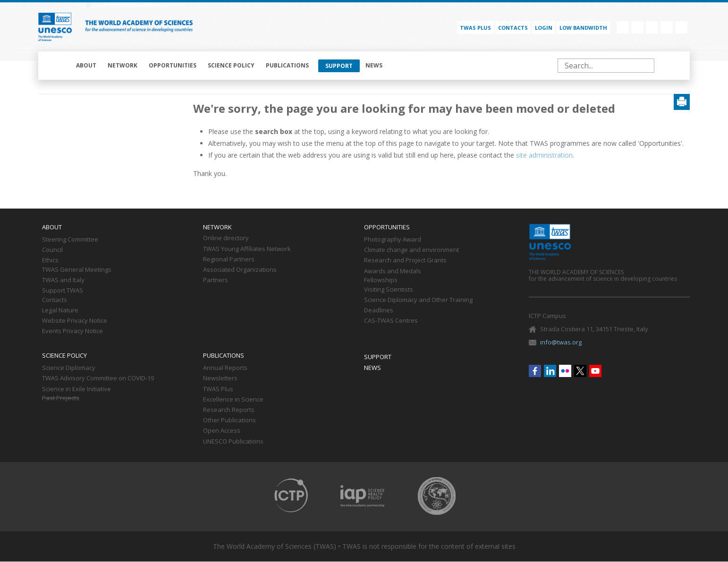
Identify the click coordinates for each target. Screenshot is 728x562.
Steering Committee (70, 240)
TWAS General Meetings (77, 270)
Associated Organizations (240, 270)
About (86, 65)
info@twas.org (561, 342)
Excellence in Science (233, 400)
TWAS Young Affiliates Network (247, 249)
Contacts (513, 28)
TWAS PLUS (475, 28)
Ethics (50, 260)
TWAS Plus (218, 389)
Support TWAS (63, 291)
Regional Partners (229, 260)
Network (123, 65)
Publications (287, 65)
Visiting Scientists (389, 290)
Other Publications (229, 420)
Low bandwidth (583, 28)
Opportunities (173, 65)
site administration (544, 155)
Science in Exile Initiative (76, 389)
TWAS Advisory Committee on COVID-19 (98, 378)
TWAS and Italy (63, 280)
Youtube (681, 27)
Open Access (222, 431)
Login (544, 28)
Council (52, 250)
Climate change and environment (411, 250)
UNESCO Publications (233, 442)
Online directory (226, 238)
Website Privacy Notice (75, 321)
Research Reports (229, 410)
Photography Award (393, 240)
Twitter (667, 27)
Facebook (623, 27)
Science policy (231, 65)
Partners (216, 280)
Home (58, 66)
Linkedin (637, 27)
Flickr (652, 27)
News (374, 65)
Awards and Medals (393, 271)
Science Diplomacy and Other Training (418, 300)
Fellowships (381, 280)
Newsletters (220, 378)
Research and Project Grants (405, 260)
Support (339, 66)
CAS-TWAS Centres (391, 321)
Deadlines (379, 310)
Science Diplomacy (69, 368)
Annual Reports (225, 368)
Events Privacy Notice (72, 331)
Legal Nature (60, 310)
